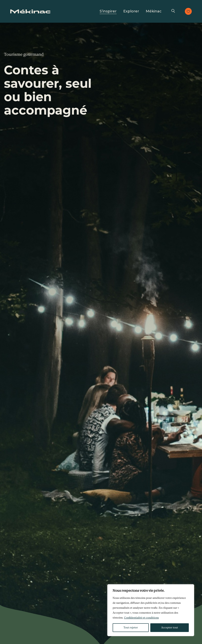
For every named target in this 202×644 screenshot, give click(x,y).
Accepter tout (170, 628)
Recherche (173, 11)
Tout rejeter (131, 628)
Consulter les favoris (188, 11)
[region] (151, 610)
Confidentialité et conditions (141, 618)
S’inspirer (108, 11)
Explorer (131, 11)
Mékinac (154, 11)
